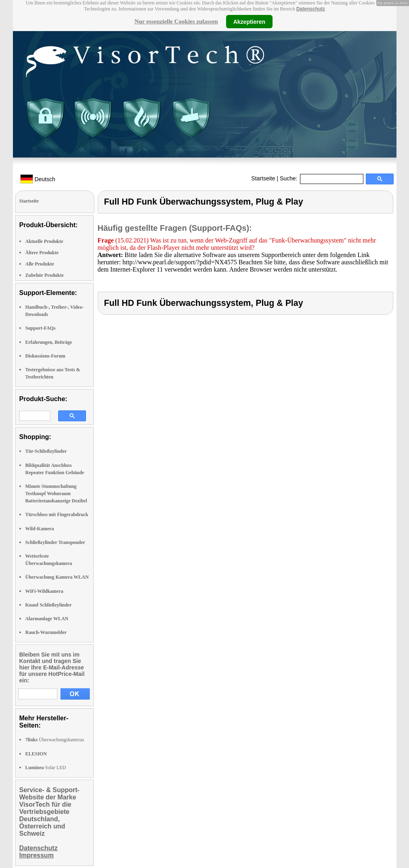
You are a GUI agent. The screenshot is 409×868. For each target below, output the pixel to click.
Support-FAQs (41, 328)
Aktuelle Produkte (44, 241)
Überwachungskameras (55, 740)
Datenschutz (311, 9)
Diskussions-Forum (45, 356)
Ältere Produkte (42, 253)
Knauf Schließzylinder (49, 605)
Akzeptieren (249, 21)
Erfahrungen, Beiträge (49, 342)
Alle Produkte (40, 264)
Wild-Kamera (40, 529)
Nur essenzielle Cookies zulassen (176, 21)
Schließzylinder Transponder (55, 542)
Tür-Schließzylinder (46, 451)
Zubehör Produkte (45, 275)
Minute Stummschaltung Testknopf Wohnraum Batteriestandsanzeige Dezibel (56, 494)
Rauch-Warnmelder (46, 632)
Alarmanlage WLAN (47, 619)
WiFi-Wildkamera (44, 591)
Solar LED (46, 768)
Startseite (263, 178)
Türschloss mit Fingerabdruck (57, 515)
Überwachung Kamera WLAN (57, 577)
